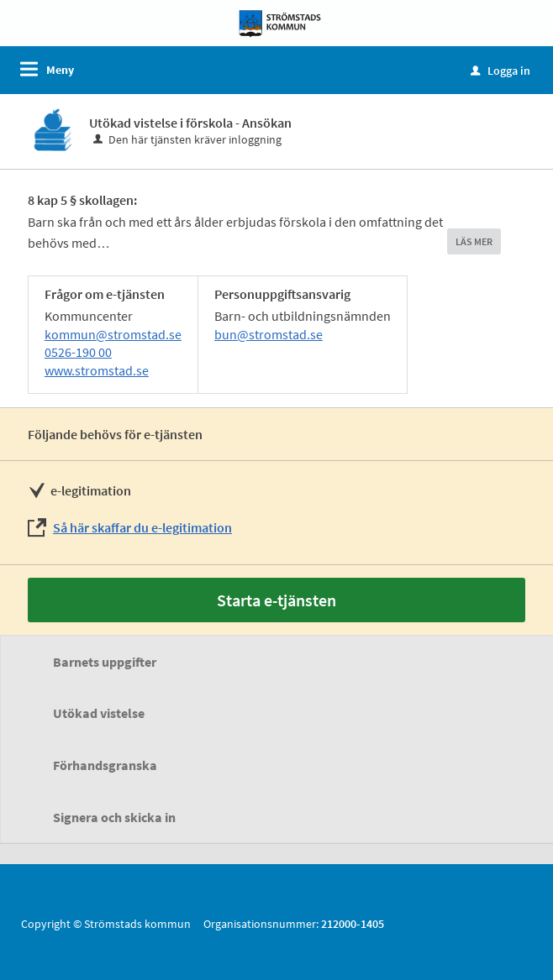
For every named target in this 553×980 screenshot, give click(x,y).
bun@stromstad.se (269, 334)
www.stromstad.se (97, 370)
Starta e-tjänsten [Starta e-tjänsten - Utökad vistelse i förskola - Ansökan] (276, 600)
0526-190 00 (78, 352)
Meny (60, 70)
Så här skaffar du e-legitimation (142, 527)
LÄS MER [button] (474, 241)
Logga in (500, 71)
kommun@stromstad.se (113, 334)
